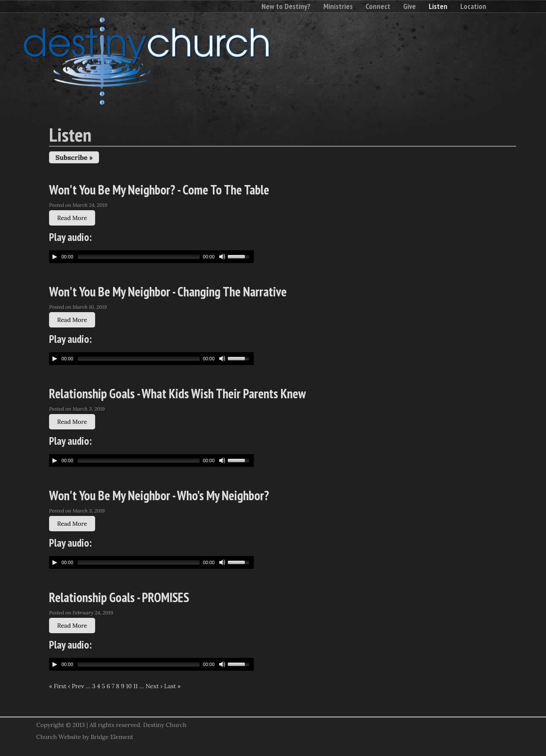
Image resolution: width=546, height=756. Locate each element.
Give (409, 6)
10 (129, 686)
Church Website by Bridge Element (85, 737)
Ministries (338, 6)
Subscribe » (74, 157)
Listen (438, 6)
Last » (173, 686)
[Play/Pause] (55, 257)
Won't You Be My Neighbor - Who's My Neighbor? (159, 495)
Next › (154, 686)
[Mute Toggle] (222, 257)
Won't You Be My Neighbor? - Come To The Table (159, 190)
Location (473, 6)
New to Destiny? (286, 6)
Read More (72, 218)
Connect (378, 6)
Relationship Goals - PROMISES (119, 597)
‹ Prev (76, 686)
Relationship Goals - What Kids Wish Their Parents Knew (177, 393)
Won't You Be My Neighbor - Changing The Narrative (168, 291)
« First (58, 686)
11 (136, 686)
